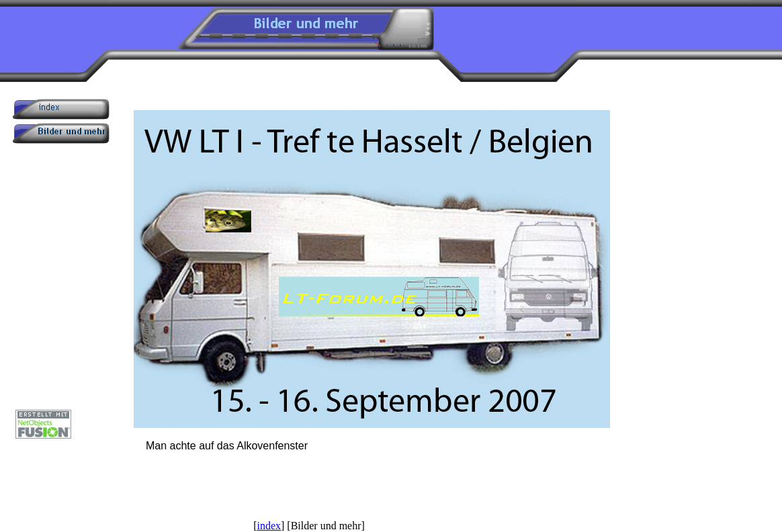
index (269, 526)
